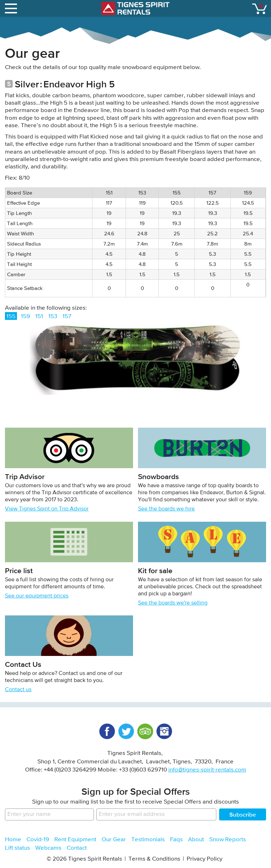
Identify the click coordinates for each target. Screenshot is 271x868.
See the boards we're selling (173, 603)
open (12, 7)
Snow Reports (228, 840)
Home (13, 840)
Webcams (48, 848)
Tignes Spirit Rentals (135, 8)
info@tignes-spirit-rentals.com (207, 770)
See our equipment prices (37, 596)
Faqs (176, 840)
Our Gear (114, 840)
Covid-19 (38, 840)
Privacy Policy (204, 859)
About (196, 840)
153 (53, 317)
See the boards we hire (166, 509)
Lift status (17, 848)
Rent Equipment (75, 840)
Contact (77, 848)
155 (11, 317)
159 (25, 317)
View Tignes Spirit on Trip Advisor (47, 509)
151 (39, 317)
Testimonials (148, 840)
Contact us (18, 690)
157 (67, 317)
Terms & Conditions (154, 859)
